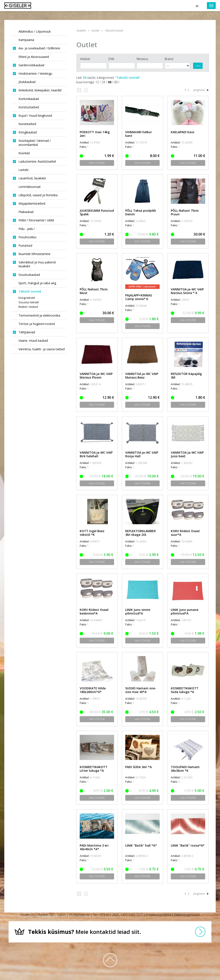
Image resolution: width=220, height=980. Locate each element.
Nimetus (142, 59)
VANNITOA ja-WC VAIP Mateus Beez (142, 376)
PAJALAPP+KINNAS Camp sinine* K (139, 297)
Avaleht (81, 30)
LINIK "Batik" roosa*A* (188, 845)
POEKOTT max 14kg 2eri (95, 134)
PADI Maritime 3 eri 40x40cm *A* (94, 847)
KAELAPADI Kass (183, 132)
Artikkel (85, 59)
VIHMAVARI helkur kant (139, 134)
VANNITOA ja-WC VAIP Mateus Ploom (96, 376)
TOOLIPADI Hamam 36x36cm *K (185, 769)
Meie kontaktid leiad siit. (85, 932)
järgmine (199, 90)
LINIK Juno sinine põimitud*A (138, 612)
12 (97, 82)
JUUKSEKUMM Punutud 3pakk (97, 212)
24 (103, 82)
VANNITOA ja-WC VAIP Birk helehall (96, 454)
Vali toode (97, 163)
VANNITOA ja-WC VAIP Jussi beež (187, 454)
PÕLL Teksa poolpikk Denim (141, 212)
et (197, 6)
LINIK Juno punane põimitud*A (185, 612)
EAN (111, 59)
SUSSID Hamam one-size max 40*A (141, 690)
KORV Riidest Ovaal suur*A (185, 533)
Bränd (169, 59)
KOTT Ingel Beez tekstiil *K (92, 533)
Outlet (95, 30)
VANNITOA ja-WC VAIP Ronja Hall (142, 454)
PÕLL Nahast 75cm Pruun (185, 212)
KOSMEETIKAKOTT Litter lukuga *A (94, 769)
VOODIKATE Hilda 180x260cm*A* (93, 690)
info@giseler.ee (79, 915)
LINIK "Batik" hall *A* (141, 845)
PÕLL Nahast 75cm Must (94, 291)
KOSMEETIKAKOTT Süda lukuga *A (185, 690)
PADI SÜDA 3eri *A (138, 767)
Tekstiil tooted (114, 30)
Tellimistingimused (187, 915)
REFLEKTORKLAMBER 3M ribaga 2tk (141, 533)
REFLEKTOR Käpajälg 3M (186, 376)
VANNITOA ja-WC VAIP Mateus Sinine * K (187, 291)
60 (116, 82)
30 (110, 82)
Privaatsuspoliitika (159, 915)
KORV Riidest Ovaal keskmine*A (94, 612)
